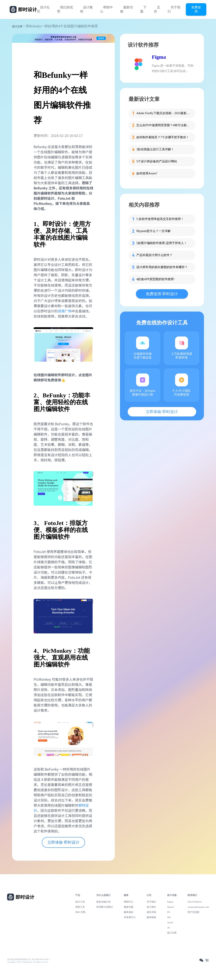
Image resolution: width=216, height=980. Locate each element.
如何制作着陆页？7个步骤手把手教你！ (163, 137)
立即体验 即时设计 (63, 842)
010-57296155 (195, 902)
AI (168, 928)
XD (169, 917)
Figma (159, 57)
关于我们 (174, 9)
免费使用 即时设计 (162, 294)
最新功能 (127, 9)
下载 (143, 9)
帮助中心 (106, 9)
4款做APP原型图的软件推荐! (155, 279)
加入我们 (151, 907)
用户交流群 (193, 912)
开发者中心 (130, 917)
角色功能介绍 (103, 902)
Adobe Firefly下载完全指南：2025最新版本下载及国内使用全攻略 (163, 113)
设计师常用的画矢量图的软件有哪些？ (162, 267)
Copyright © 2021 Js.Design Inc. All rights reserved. (28, 962)
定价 (157, 9)
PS (169, 912)
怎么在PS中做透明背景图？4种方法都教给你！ (163, 125)
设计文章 (17, 26)
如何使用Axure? (147, 173)
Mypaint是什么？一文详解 (153, 231)
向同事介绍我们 (105, 907)
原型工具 (80, 907)
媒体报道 (151, 917)
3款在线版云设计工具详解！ (155, 149)
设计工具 (80, 902)
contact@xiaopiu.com (198, 907)
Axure (170, 922)
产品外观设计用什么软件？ (154, 255)
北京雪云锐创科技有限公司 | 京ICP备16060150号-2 (29, 959)
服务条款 (129, 912)
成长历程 (151, 912)
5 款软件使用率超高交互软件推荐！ (160, 219)
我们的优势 (65, 9)
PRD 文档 (80, 912)
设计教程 (86, 9)
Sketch (170, 907)
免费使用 (196, 9)
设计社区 (43, 9)
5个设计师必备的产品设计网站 (157, 161)
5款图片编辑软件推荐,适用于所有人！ (162, 243)
